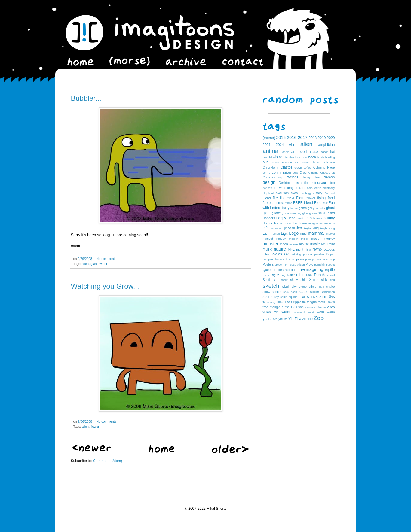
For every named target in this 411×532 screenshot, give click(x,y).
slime (313, 287)
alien (85, 264)
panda (308, 254)
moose (294, 244)
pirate (300, 259)
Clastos (287, 167)
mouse (304, 244)
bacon (324, 152)
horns (278, 223)
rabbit (289, 270)
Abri (292, 145)
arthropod (299, 152)
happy (281, 218)
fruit (325, 203)
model (316, 239)
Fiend (267, 198)
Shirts (314, 280)
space (304, 292)
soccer (277, 292)
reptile (330, 270)
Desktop (285, 183)
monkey (329, 239)
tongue (312, 302)
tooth (321, 302)
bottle (321, 157)
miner (305, 239)
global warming (291, 213)
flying (321, 198)
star (302, 297)
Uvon (300, 307)
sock (286, 292)
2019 (322, 138)
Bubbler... (86, 98)
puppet (330, 264)
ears (310, 188)
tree (266, 307)
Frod (318, 203)
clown (298, 167)
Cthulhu (313, 173)
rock (309, 275)
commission (281, 172)
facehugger (307, 193)
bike (272, 157)
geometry (319, 208)
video (331, 307)
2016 (292, 138)
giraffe (276, 213)
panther (319, 254)
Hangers (269, 218)
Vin (276, 312)
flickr (291, 198)
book (312, 157)
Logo (294, 233)
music (267, 249)
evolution (282, 193)
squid (284, 297)
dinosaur (319, 183)
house (303, 223)
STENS (312, 297)
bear (266, 157)
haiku (322, 213)
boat (305, 157)
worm (331, 312)
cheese (316, 162)
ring (283, 275)
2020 (331, 138)
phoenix (279, 259)
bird (279, 157)
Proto (309, 264)
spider (315, 292)
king (316, 228)
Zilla (298, 319)
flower (95, 427)
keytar (308, 228)
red (297, 270)
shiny (294, 280)
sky (294, 287)
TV (293, 307)
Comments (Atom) (107, 461)
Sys (332, 297)
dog (332, 183)
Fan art (330, 193)
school (331, 275)
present (279, 264)
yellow (283, 319)
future (294, 208)
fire (275, 198)
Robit (291, 275)
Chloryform (271, 167)
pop (333, 259)
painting (296, 254)
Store (323, 297)
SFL (275, 280)
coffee (308, 167)
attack (314, 152)
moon (284, 244)
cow (295, 173)
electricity (329, 188)
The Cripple (293, 302)
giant (94, 264)
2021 (267, 145)
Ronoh (319, 275)
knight (324, 228)
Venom (321, 307)
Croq (303, 172)
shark (284, 280)
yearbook (270, 319)
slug (321, 287)
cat (297, 162)
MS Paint (328, 244)
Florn (300, 198)
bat (332, 152)
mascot (268, 239)
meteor (293, 239)
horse (288, 223)
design (269, 182)
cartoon (287, 162)
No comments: (107, 259)
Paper (331, 254)
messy (281, 239)
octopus (329, 249)
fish (283, 198)
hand (331, 213)
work (320, 312)
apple (286, 152)
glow (305, 213)
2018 (313, 138)
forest (279, 203)
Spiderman (328, 292)
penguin (268, 259)
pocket (317, 259)
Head (291, 218)
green (313, 213)
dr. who (279, 188)
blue (298, 157)
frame (288, 203)
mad (304, 233)
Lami (267, 233)
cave (305, 162)
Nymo (317, 249)
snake (331, 287)
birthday (289, 157)
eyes (294, 193)
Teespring (269, 302)
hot (295, 223)
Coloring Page (324, 167)
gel (310, 208)
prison (301, 264)
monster (271, 244)
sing (332, 280)
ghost (330, 208)
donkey (267, 188)
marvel (331, 234)
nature (280, 249)
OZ (286, 254)
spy (276, 297)
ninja (308, 249)
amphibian (326, 145)
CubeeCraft (327, 173)
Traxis (331, 302)
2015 (281, 138)
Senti (267, 280)
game (303, 208)
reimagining (312, 269)
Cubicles (269, 177)
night (300, 249)
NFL (291, 249)
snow (267, 292)
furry (286, 208)
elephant (268, 193)
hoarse (318, 218)
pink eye (290, 259)
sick (324, 280)
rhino (266, 275)
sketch (271, 286)
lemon (276, 234)
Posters (268, 264)
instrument (277, 228)
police (325, 259)
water (103, 264)
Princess (291, 264)
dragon (292, 188)
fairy (319, 193)
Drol (302, 188)
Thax (280, 302)
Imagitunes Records (322, 223)
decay (306, 177)
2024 (280, 145)
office (267, 254)
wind (311, 312)
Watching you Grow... (105, 286)
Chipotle (329, 162)
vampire (310, 307)
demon (329, 177)
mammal (316, 233)
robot (300, 275)
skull (286, 287)
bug (266, 162)
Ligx (284, 233)
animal (271, 151)
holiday (329, 218)
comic (267, 173)
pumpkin (320, 264)
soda (294, 292)
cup (281, 177)
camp (276, 162)
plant (308, 259)
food (331, 198)
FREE (298, 203)
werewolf (299, 312)
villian (267, 312)
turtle (285, 307)
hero (308, 218)
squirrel (293, 297)
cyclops (292, 177)
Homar (268, 223)
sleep (303, 287)
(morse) (269, 138)
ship (304, 280)
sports (268, 297)
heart (300, 218)
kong (332, 228)
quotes (278, 270)
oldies (277, 254)
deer (317, 177)
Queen (268, 270)
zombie (307, 319)
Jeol (299, 228)
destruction (301, 183)
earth (318, 188)
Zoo (319, 318)
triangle (275, 307)
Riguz (275, 275)
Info (266, 228)
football (269, 203)
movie (315, 244)
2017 (302, 138)
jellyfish (290, 228)
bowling (330, 157)
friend (308, 203)
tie (304, 302)
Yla (291, 319)
